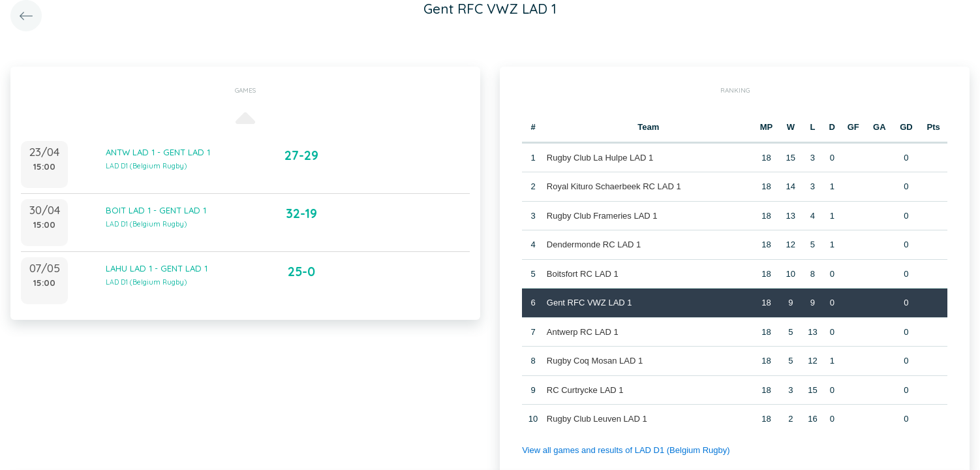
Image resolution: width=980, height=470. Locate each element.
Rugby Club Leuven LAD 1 (597, 419)
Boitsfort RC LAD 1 (583, 274)
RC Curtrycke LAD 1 (585, 390)
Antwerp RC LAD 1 (583, 332)
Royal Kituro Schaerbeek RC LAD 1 (614, 186)
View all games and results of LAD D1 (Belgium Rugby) (626, 450)
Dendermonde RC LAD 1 (594, 244)
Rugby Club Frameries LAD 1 (602, 216)
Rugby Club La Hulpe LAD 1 (600, 158)
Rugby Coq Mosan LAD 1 (595, 361)
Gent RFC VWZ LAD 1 (590, 303)
